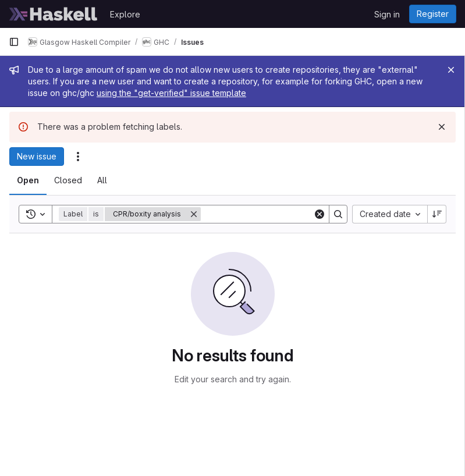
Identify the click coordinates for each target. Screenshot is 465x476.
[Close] (451, 70)
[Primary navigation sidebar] (14, 42)
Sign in (387, 14)
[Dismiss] (442, 127)
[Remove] (194, 214)
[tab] (28, 180)
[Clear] (320, 214)
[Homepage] (54, 14)
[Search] (273, 214)
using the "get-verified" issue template (171, 93)
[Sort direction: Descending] (437, 214)
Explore (125, 14)
